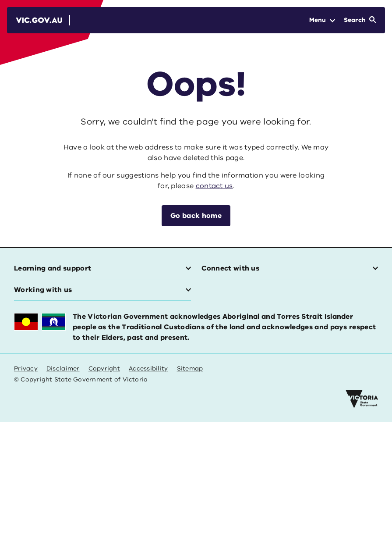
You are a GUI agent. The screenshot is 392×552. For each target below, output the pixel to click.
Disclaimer (63, 369)
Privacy (26, 369)
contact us (214, 186)
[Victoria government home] (362, 399)
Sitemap (190, 369)
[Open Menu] (322, 20)
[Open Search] (360, 20)
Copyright (104, 369)
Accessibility (148, 369)
